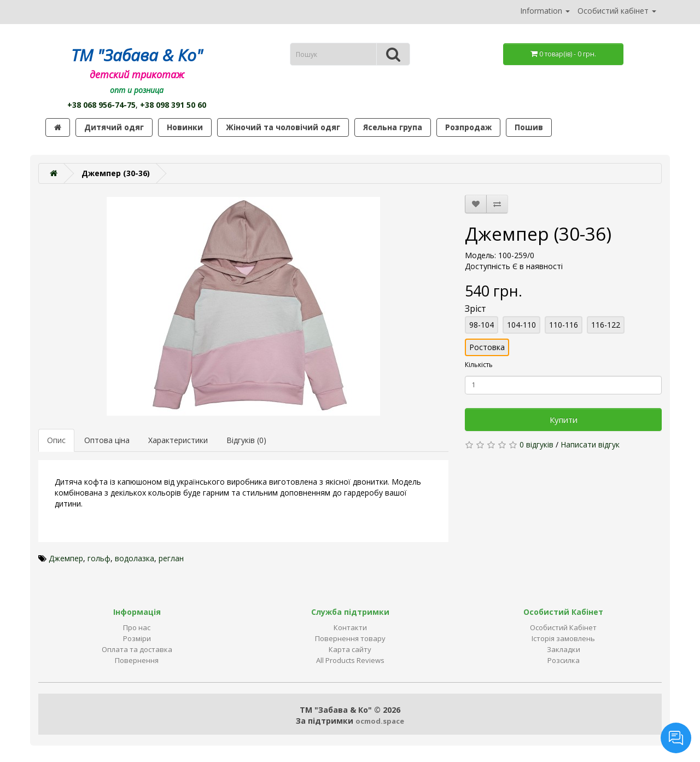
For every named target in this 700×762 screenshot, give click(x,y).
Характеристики (178, 440)
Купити (564, 420)
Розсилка (564, 660)
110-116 (564, 325)
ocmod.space (380, 721)
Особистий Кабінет (563, 627)
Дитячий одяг (114, 127)
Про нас (137, 627)
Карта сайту (350, 649)
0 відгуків (536, 444)
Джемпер (66, 558)
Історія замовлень (563, 638)
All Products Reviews (350, 660)
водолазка (135, 558)
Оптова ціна (107, 440)
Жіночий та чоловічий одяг (283, 127)
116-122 (606, 325)
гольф (99, 558)
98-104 (482, 325)
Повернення (137, 660)
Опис (56, 440)
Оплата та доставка (137, 649)
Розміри (137, 638)
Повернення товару (350, 638)
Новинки (185, 127)
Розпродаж (468, 127)
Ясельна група (393, 127)
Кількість (479, 365)
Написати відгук (590, 444)
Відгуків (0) (246, 440)
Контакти (350, 627)
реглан (171, 558)
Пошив (529, 127)
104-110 (521, 325)
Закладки (564, 649)
